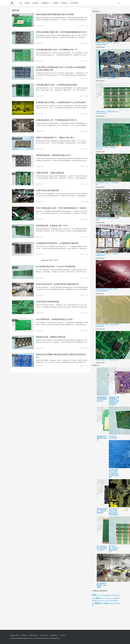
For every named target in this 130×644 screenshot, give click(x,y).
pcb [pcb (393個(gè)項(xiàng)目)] (94, 595)
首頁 (21, 3)
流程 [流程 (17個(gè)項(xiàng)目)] (111, 601)
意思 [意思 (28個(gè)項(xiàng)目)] (116, 598)
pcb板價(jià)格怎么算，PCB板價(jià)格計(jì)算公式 (56, 120)
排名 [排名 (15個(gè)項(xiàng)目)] (95, 601)
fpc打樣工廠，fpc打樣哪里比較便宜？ (113, 549)
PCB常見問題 (74, 3)
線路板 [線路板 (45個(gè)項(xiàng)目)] (106, 603)
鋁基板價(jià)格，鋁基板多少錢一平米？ (52, 226)
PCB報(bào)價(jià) (17, 33)
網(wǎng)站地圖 (42, 638)
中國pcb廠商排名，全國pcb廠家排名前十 (108, 78)
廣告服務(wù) (54, 635)
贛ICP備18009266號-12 (54, 638)
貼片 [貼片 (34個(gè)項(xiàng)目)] (118, 603)
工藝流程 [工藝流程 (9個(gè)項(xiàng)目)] (109, 598)
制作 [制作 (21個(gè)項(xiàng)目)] (114, 595)
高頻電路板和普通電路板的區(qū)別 (102, 399)
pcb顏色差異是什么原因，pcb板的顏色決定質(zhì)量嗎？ (114, 474)
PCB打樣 (15, 191)
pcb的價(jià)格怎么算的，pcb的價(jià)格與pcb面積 (56, 85)
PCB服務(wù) (45, 3)
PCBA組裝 (35, 3)
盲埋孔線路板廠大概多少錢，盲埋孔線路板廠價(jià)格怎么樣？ (62, 32)
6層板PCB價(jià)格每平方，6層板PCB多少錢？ (55, 138)
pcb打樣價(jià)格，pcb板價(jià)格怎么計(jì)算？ (55, 319)
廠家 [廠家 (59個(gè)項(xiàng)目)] (97, 598)
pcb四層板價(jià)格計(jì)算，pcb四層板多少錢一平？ (57, 50)
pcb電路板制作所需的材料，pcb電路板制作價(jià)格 (57, 243)
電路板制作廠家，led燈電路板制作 (102, 511)
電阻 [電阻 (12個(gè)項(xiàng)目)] (102, 603)
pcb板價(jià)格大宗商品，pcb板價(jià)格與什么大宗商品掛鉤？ (61, 102)
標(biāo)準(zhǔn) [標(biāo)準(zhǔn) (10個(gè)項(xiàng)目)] (106, 601)
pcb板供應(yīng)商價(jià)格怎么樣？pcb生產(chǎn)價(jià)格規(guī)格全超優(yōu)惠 (61, 68)
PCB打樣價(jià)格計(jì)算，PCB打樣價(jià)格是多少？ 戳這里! (61, 208)
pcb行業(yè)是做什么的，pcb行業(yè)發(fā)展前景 (114, 512)
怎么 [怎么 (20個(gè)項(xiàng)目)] (113, 598)
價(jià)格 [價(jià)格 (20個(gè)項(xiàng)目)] (108, 595)
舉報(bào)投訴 (33, 635)
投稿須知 (63, 635)
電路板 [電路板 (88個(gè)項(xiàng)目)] (98, 603)
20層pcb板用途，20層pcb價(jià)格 (50, 173)
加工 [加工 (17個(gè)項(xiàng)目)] (117, 595)
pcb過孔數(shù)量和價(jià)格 (47, 302)
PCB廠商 (55, 3)
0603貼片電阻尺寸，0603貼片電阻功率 (107, 360)
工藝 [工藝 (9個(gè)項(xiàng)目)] (106, 598)
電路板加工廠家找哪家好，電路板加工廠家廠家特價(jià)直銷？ (114, 401)
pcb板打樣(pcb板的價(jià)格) (47, 190)
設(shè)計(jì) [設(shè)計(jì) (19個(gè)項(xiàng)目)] (113, 603)
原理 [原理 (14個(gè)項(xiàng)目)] (101, 598)
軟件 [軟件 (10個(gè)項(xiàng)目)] (93, 606)
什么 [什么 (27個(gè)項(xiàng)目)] (103, 595)
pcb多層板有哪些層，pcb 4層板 (101, 585)
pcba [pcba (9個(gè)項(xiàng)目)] (98, 595)
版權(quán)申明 (15, 635)
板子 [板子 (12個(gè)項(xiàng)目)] (98, 601)
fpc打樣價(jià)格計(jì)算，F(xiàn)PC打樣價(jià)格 (56, 266)
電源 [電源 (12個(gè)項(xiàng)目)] (93, 603)
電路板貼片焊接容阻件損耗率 (102, 438)
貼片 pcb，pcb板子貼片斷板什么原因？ (102, 548)
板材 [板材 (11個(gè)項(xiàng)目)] (100, 601)
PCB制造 (27, 3)
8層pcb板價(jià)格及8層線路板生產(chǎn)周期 (55, 14)
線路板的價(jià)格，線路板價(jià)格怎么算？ (54, 155)
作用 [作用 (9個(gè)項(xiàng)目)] (111, 595)
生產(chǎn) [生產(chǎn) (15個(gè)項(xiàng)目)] (116, 601)
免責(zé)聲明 (44, 635)
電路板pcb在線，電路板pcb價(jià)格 (51, 337)
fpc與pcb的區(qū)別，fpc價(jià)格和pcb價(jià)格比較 (57, 284)
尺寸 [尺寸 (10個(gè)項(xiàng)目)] (103, 598)
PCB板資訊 (64, 3)
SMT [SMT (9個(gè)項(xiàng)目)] (100, 595)
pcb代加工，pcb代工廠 (114, 437)
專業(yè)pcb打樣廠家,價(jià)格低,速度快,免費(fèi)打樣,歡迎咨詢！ (61, 356)
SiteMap (34, 638)
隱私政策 (24, 635)
